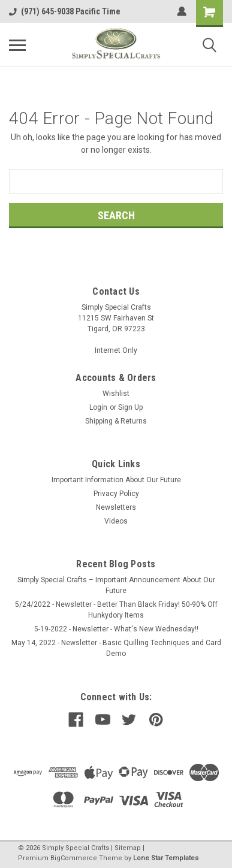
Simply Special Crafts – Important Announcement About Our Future (116, 585)
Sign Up (130, 407)
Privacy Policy (116, 494)
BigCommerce (74, 858)
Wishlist (116, 394)
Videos (116, 521)
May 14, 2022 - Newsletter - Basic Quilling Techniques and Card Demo (116, 648)
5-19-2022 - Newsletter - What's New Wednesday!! (116, 629)
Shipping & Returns (116, 421)
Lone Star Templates (166, 858)
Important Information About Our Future (116, 480)
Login (98, 407)
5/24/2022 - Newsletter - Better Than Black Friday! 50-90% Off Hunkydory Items (116, 610)
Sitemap (128, 848)
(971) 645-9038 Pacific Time (65, 11)
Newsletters (116, 507)
